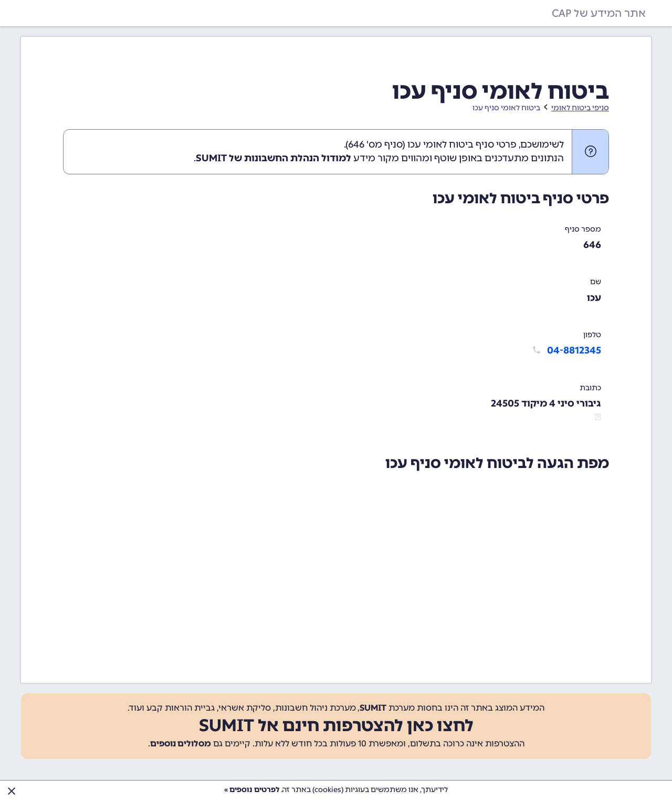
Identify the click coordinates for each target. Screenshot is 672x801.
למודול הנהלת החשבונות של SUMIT (274, 158)
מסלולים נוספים (181, 743)
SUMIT (373, 708)
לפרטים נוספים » (252, 790)
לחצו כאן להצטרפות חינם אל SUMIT (336, 725)
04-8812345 (574, 350)
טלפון (592, 335)
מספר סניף (583, 229)
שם (596, 282)
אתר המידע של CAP (599, 13)
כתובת (590, 388)
